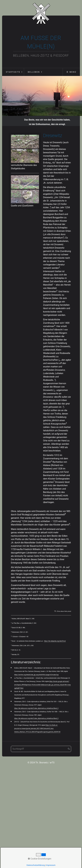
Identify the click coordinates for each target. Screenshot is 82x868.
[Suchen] (69, 750)
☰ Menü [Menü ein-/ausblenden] (71, 72)
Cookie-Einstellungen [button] (40, 859)
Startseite (13, 72)
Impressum (51, 865)
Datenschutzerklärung (36, 865)
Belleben (34, 72)
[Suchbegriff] (41, 750)
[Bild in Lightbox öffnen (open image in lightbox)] (25, 143)
